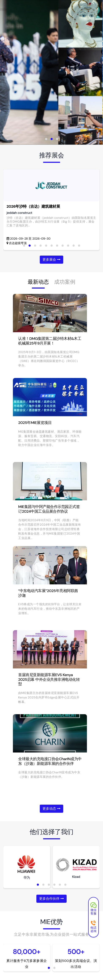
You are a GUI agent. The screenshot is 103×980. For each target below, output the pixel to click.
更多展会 (51, 260)
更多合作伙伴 (51, 899)
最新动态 (38, 282)
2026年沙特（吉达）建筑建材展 (33, 206)
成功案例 (65, 282)
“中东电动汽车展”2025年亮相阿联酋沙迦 (48, 593)
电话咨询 (93, 927)
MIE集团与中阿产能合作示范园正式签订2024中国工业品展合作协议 (49, 509)
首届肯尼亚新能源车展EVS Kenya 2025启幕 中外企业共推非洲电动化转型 (49, 679)
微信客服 (93, 909)
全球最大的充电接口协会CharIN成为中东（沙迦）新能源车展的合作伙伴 (50, 761)
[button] (46, 139)
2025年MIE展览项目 (35, 423)
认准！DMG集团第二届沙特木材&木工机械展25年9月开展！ (50, 341)
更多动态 (51, 809)
